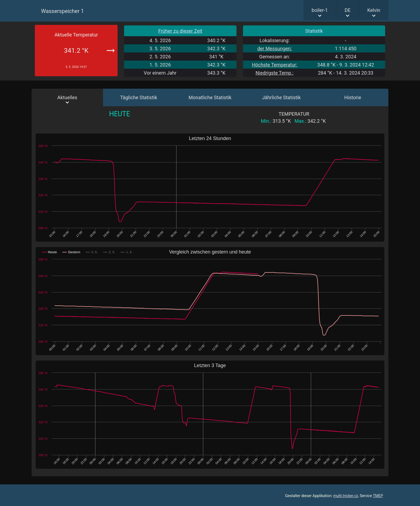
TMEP (378, 496)
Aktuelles (67, 97)
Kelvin (374, 10)
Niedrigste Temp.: (274, 73)
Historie (353, 97)
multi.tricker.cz (346, 496)
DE (348, 10)
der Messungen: (275, 49)
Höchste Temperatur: (275, 65)
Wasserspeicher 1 (62, 11)
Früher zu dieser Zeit (180, 31)
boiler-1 (320, 10)
